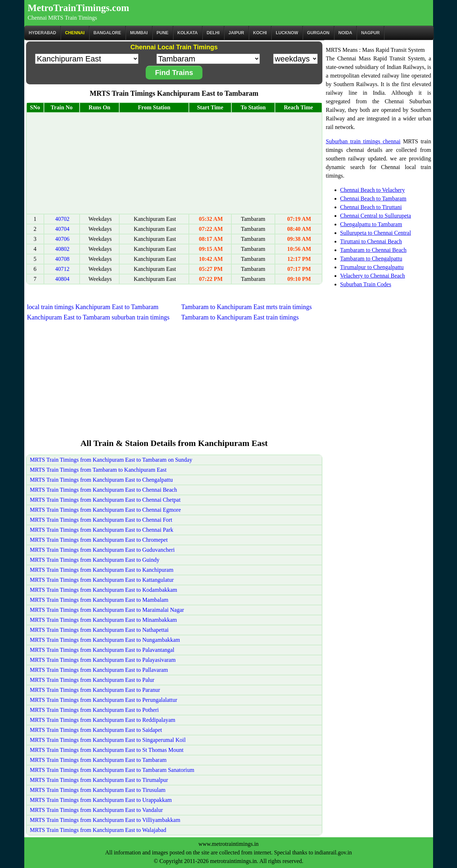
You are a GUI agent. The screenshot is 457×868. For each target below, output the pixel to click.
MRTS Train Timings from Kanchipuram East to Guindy (95, 560)
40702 (62, 219)
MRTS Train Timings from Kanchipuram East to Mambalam (99, 600)
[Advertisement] (174, 163)
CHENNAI (75, 33)
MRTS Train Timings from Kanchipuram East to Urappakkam (101, 800)
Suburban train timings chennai (363, 141)
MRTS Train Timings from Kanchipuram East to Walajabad (98, 830)
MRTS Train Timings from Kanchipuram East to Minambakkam (104, 620)
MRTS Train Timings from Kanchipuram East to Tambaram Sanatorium (112, 770)
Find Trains (174, 73)
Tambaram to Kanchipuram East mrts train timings (247, 307)
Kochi (260, 33)
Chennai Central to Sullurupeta (376, 216)
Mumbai (139, 33)
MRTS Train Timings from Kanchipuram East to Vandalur (97, 810)
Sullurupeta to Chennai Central (376, 233)
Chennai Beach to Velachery (373, 190)
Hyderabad (43, 33)
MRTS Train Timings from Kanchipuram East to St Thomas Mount (107, 750)
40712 (62, 269)
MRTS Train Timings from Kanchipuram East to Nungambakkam (105, 640)
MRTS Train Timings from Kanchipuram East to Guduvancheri (102, 550)
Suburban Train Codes (366, 284)
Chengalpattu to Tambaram (371, 224)
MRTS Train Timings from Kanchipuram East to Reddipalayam (103, 720)
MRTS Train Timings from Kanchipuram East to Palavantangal (102, 650)
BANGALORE (107, 33)
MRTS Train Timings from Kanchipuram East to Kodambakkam (104, 590)
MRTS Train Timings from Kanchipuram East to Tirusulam (98, 790)
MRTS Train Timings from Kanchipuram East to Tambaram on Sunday (111, 460)
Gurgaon (318, 33)
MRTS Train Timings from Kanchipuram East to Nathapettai (99, 630)
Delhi (213, 33)
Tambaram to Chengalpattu (371, 259)
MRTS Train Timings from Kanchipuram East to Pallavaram (99, 670)
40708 (62, 259)
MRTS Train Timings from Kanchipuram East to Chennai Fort (101, 520)
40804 (62, 279)
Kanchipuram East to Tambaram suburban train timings (98, 317)
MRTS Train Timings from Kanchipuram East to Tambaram (98, 760)
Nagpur (370, 33)
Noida (345, 33)
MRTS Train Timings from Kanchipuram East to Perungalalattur (104, 700)
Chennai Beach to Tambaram (373, 199)
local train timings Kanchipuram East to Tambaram (93, 307)
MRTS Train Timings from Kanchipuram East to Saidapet (96, 730)
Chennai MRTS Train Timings (62, 18)
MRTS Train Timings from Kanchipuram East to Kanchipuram (102, 570)
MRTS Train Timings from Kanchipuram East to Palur (92, 680)
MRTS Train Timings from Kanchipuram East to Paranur (95, 690)
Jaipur (236, 33)
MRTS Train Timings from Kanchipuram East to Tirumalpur (99, 780)
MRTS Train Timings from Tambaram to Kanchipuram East (98, 470)
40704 (62, 229)
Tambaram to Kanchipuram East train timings (240, 317)
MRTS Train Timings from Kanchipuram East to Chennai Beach (104, 490)
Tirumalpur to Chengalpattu (372, 267)
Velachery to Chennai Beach (373, 276)
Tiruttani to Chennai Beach (371, 241)
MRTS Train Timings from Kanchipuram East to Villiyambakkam (105, 820)
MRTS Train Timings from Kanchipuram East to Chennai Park (102, 530)
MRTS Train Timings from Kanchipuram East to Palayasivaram (103, 660)
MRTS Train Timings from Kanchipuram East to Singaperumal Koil (108, 740)
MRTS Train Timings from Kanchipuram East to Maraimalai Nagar (107, 610)
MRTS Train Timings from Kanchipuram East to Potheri (94, 710)
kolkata (188, 33)
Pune (163, 33)
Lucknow (287, 33)
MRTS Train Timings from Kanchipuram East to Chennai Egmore (106, 510)
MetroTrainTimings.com (79, 8)
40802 (62, 249)
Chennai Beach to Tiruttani (371, 207)
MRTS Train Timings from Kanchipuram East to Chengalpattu (101, 480)
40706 (62, 239)
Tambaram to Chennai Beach (373, 250)
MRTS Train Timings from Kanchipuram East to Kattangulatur (102, 580)
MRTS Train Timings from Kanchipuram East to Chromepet (99, 540)
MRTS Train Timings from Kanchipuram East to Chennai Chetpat (105, 500)
